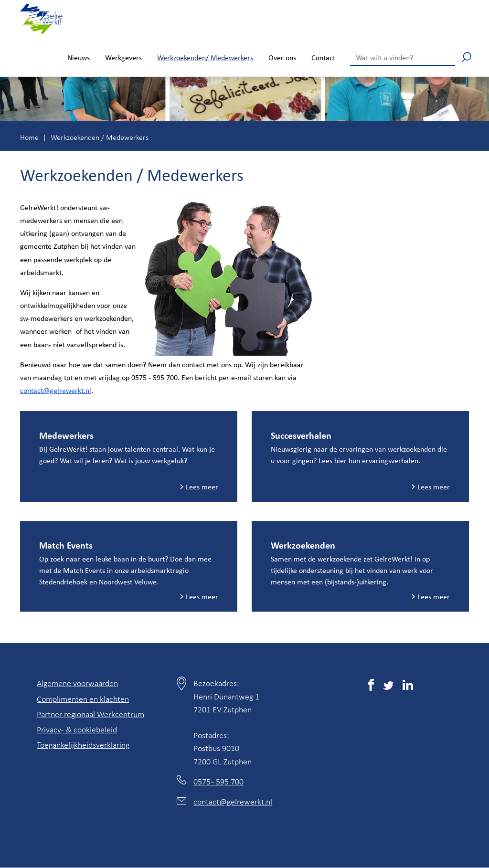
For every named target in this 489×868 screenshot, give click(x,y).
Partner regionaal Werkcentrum (90, 714)
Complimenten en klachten (83, 699)
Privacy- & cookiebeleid (77, 729)
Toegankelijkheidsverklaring (83, 744)
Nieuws (79, 57)
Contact (323, 57)
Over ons (282, 57)
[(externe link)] (371, 687)
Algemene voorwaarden (77, 683)
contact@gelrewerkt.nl (56, 390)
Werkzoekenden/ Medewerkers (205, 57)
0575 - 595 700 (218, 781)
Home (29, 137)
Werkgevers (123, 57)
